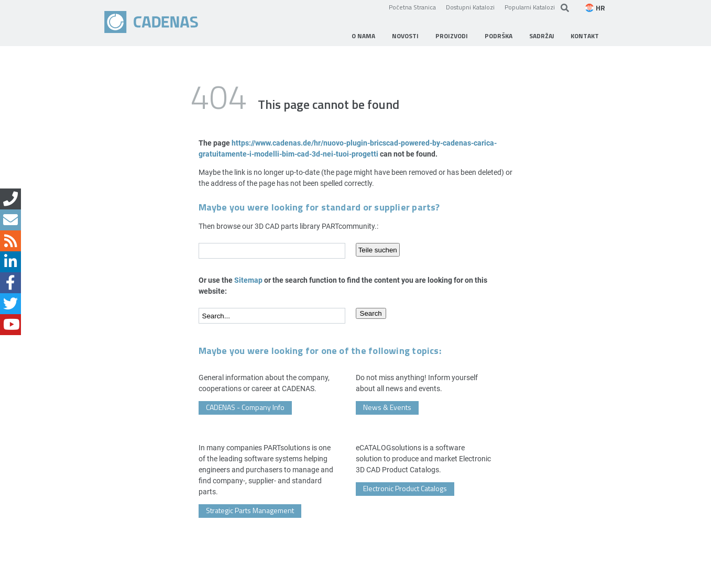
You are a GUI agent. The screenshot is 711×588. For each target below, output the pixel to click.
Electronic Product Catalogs (405, 488)
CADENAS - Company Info (245, 407)
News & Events (387, 407)
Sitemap (248, 280)
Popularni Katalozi (530, 7)
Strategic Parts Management (250, 510)
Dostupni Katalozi (470, 7)
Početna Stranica (412, 7)
